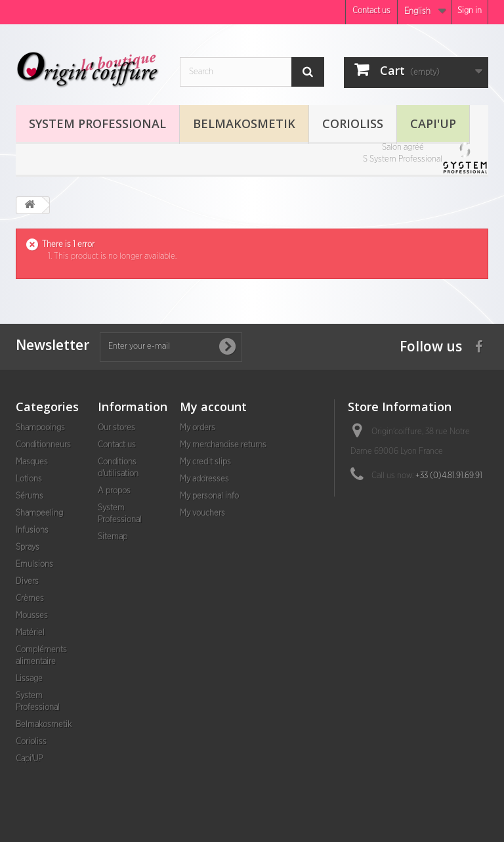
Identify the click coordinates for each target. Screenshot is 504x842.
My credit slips (205, 462)
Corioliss (353, 123)
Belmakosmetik (244, 123)
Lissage (29, 679)
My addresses (204, 479)
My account (213, 407)
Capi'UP (433, 123)
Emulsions (34, 565)
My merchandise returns (223, 445)
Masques (32, 462)
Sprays (28, 547)
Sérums (30, 496)
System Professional (97, 123)
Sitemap (113, 537)
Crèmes (30, 599)
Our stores (116, 428)
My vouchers (202, 513)
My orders (198, 428)
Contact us (371, 11)
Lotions (29, 479)
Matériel (30, 633)
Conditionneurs (43, 445)
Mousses (32, 616)
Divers (27, 582)
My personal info (209, 496)
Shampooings (40, 428)
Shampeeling (39, 513)
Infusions (32, 530)
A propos (114, 491)
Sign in (470, 11)
